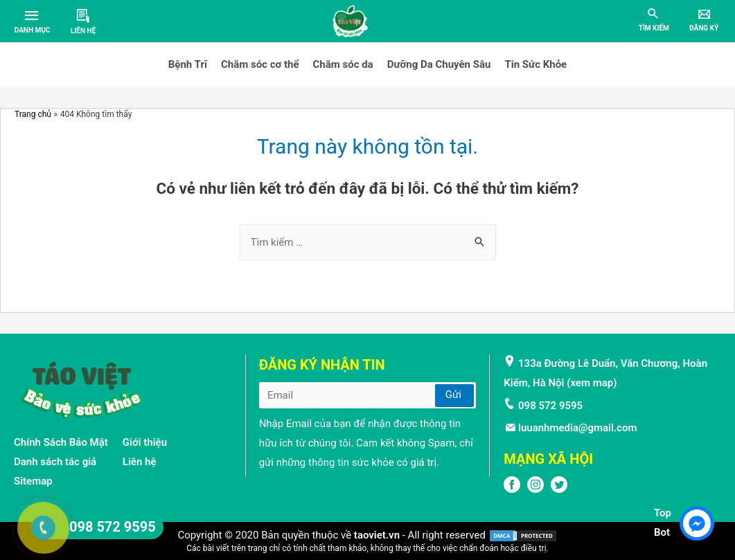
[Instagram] (535, 489)
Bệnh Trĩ (188, 64)
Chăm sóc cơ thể (260, 64)
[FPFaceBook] (512, 489)
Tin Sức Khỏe (535, 64)
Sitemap (33, 481)
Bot (662, 532)
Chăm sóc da (343, 64)
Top (663, 513)
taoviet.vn (377, 535)
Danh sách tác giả (55, 462)
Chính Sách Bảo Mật (61, 442)
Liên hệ (140, 462)
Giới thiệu (145, 442)
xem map (592, 383)
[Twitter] (559, 489)
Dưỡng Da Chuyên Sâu (439, 64)
